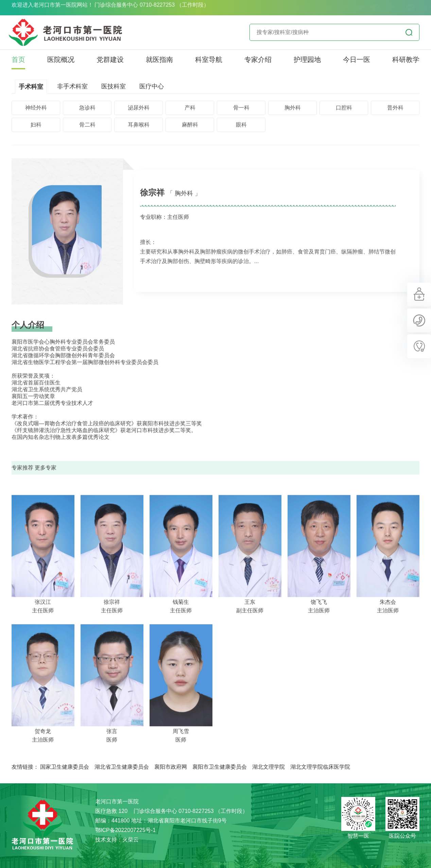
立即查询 (409, 32)
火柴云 (131, 840)
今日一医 (357, 60)
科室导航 (209, 60)
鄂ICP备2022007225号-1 (125, 830)
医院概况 (61, 60)
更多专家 (46, 478)
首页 (18, 60)
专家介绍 (258, 60)
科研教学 (406, 60)
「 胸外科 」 (184, 203)
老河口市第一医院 (42, 826)
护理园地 (307, 60)
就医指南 (159, 60)
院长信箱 (407, 8)
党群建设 (110, 60)
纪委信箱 (371, 8)
